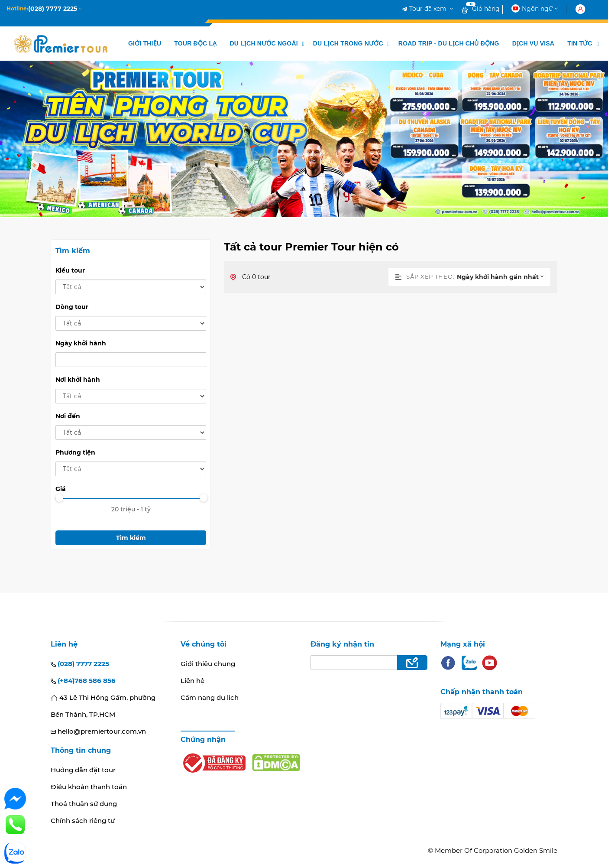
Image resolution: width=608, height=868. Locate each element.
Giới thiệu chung (208, 664)
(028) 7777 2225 (80, 664)
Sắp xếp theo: (425, 276)
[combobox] (504, 277)
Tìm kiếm (131, 538)
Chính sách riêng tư (83, 821)
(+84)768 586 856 (83, 681)
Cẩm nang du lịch (210, 697)
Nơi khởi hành (78, 380)
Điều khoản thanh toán (89, 787)
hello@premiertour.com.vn (98, 731)
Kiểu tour (70, 270)
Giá (61, 489)
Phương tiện (75, 452)
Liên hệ (192, 681)
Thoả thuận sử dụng (84, 804)
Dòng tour (72, 307)
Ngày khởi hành (81, 343)
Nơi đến (68, 416)
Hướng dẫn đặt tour (83, 770)
